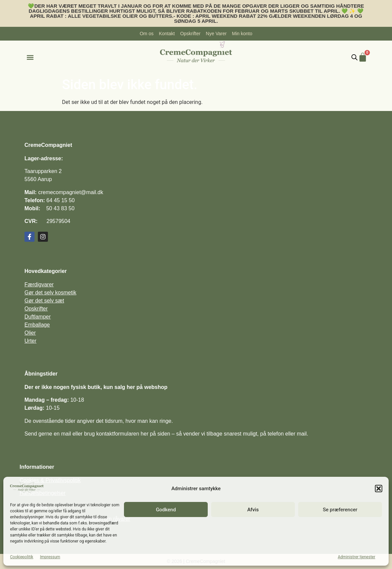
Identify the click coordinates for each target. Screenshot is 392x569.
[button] (379, 489)
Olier (30, 333)
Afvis (253, 510)
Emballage (37, 325)
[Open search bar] (354, 57)
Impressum (50, 557)
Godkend (166, 510)
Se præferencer (340, 510)
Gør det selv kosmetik (50, 293)
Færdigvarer (39, 284)
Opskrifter (36, 309)
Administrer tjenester (356, 557)
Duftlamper (38, 317)
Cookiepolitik (22, 557)
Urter (30, 341)
